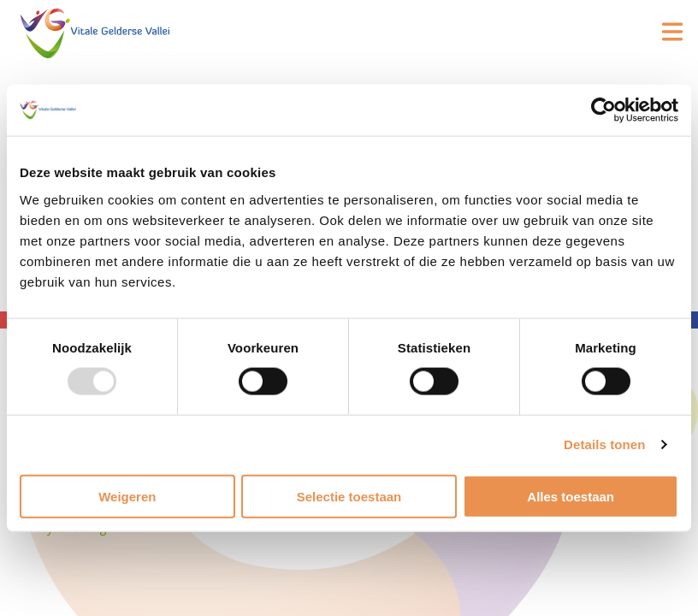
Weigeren (127, 496)
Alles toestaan (571, 496)
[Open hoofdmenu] (672, 32)
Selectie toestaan (349, 496)
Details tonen (604, 444)
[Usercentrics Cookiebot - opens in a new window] (603, 110)
